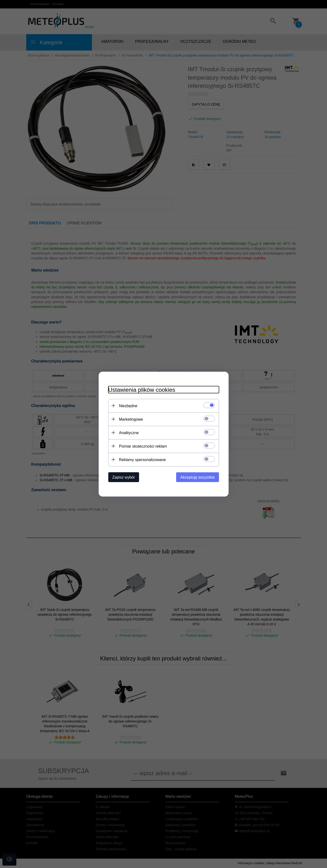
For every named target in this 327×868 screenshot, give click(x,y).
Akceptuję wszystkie (197, 477)
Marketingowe (131, 419)
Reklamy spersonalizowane (143, 459)
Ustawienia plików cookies (142, 390)
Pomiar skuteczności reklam (143, 446)
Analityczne (129, 433)
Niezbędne (128, 406)
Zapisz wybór (124, 477)
